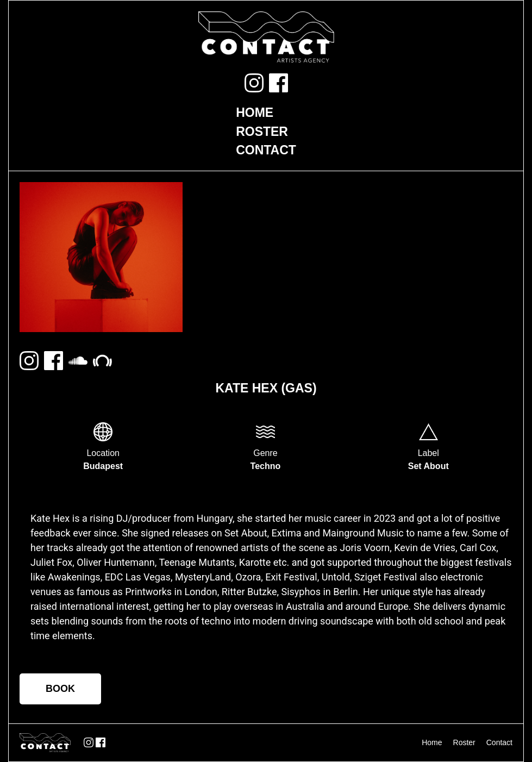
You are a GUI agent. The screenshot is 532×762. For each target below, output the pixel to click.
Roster (262, 132)
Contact (266, 150)
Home (255, 113)
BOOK (60, 689)
